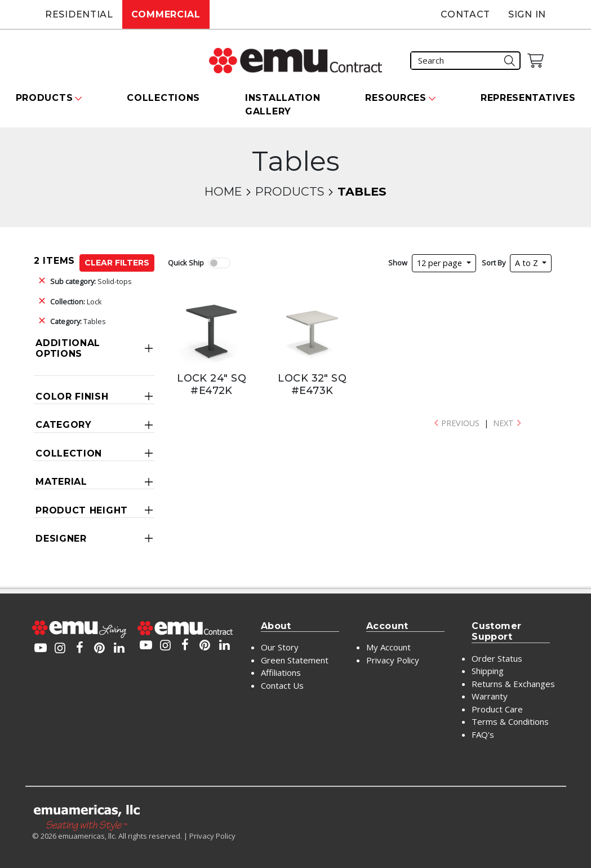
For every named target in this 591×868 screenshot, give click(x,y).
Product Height (82, 510)
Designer (61, 539)
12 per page (441, 263)
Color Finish (72, 397)
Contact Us (282, 685)
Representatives (528, 98)
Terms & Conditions (510, 721)
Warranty (490, 696)
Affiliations (281, 672)
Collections (163, 98)
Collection (69, 453)
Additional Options (68, 348)
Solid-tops (91, 281)
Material (61, 482)
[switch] (219, 263)
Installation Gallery (283, 105)
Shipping (488, 671)
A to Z (528, 263)
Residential (79, 14)
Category (64, 425)
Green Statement (295, 660)
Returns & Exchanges (513, 684)
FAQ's (483, 734)
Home (223, 191)
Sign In (527, 14)
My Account (388, 647)
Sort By (494, 263)
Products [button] (45, 98)
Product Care (497, 709)
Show (398, 263)
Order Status (497, 658)
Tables (78, 321)
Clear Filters (117, 263)
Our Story (280, 647)
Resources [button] (396, 98)
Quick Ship (186, 263)
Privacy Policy (393, 660)
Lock (76, 302)
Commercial (166, 14)
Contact (465, 14)
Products (290, 191)
